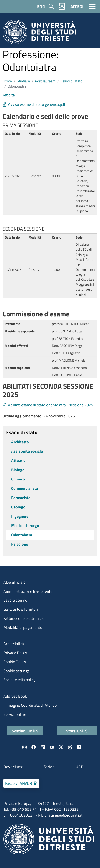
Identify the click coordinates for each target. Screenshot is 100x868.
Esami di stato (71, 81)
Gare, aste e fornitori (21, 609)
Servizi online (15, 714)
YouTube (52, 747)
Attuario (18, 460)
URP (80, 767)
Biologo (18, 470)
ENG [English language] (41, 6)
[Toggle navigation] (92, 6)
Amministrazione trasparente (28, 591)
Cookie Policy (15, 662)
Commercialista (25, 488)
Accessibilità (14, 644)
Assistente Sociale (27, 451)
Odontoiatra (22, 535)
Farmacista (21, 498)
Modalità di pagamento (23, 627)
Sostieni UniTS (25, 731)
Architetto (20, 442)
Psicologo (20, 544)
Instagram (25, 747)
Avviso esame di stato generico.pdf (37, 104)
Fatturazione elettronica (24, 618)
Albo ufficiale (14, 582)
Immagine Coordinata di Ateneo (30, 705)
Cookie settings (16, 671)
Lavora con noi (16, 600)
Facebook (34, 747)
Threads (70, 747)
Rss (79, 747)
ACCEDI (77, 6)
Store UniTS (77, 731)
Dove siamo (13, 767)
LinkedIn (43, 747)
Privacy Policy (15, 653)
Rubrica (62, 6)
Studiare (23, 81)
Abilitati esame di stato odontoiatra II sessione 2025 (51, 405)
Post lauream (45, 81)
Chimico (18, 479)
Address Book (15, 696)
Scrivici (50, 767)
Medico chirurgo (25, 526)
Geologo (18, 507)
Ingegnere (20, 516)
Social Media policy (20, 680)
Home (7, 81)
